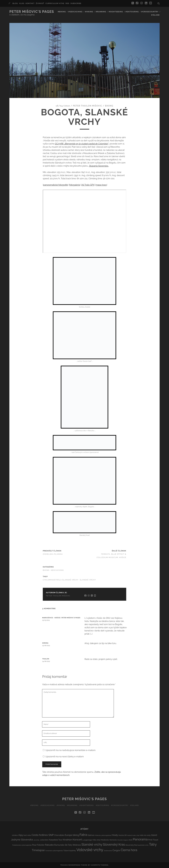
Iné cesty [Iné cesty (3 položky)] (147, 835)
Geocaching (57, 570)
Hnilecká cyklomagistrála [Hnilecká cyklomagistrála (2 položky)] (103, 835)
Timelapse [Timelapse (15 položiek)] (38, 850)
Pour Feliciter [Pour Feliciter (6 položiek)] (38, 845)
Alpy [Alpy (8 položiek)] (21, 835)
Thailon (46, 659)
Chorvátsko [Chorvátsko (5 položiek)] (59, 835)
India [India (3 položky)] (141, 835)
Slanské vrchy (88, 580)
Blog (15, 3)
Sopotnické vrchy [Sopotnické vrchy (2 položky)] (143, 845)
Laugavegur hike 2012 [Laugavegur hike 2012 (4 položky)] (91, 840)
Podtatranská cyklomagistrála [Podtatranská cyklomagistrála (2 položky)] (22, 845)
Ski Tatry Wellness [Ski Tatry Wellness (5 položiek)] (73, 845)
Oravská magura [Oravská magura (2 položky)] (123, 840)
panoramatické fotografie (56, 185)
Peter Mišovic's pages (32, 12)
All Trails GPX (88, 185)
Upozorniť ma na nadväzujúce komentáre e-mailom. (71, 750)
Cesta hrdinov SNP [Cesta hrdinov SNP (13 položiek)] (43, 835)
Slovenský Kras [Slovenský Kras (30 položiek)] (114, 844)
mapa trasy (101, 185)
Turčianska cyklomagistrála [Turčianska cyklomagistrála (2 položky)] (54, 851)
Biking (109, 106)
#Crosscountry (150, 12)
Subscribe (76, 3)
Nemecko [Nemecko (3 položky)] (113, 840)
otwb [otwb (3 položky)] (130, 840)
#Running (101, 12)
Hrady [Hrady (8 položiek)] (115, 835)
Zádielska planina (53, 554)
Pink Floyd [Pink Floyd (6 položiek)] (153, 840)
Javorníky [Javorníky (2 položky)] (36, 840)
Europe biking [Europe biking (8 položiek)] (72, 835)
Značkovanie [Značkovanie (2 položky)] (108, 851)
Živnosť (40, 3)
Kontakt (30, 3)
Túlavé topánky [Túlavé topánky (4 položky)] (70, 850)
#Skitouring (132, 12)
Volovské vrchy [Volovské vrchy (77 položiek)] (90, 850)
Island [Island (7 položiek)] (154, 835)
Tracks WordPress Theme (74, 865)
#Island (155, 15)
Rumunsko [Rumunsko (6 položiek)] (59, 845)
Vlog (22, 3)
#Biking (62, 12)
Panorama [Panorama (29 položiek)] (140, 839)
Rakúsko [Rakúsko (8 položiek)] (49, 845)
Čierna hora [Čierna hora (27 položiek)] (129, 850)
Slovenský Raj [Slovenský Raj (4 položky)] (131, 845)
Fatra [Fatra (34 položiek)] (83, 835)
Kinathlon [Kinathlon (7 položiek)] (67, 840)
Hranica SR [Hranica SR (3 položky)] (123, 835)
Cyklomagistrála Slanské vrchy (61, 580)
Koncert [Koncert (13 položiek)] (77, 840)
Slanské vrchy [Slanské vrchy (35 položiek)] (92, 844)
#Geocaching (75, 12)
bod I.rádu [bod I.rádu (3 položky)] (27, 835)
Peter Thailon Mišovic (87, 106)
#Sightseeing (116, 12)
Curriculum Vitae (55, 3)
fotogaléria (75, 185)
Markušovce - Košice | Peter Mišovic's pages (61, 618)
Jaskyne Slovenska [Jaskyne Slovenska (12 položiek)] (22, 840)
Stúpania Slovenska (99, 166)
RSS (67, 3)
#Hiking (89, 12)
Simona (45, 643)
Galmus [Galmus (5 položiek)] (91, 835)
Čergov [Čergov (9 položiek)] (116, 850)
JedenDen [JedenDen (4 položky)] (44, 840)
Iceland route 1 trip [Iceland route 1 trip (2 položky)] (133, 835)
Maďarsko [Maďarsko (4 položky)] (105, 840)
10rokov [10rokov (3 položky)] (15, 835)
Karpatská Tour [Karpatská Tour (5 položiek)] (56, 840)
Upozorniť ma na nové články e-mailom (65, 757)
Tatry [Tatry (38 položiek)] (153, 844)
